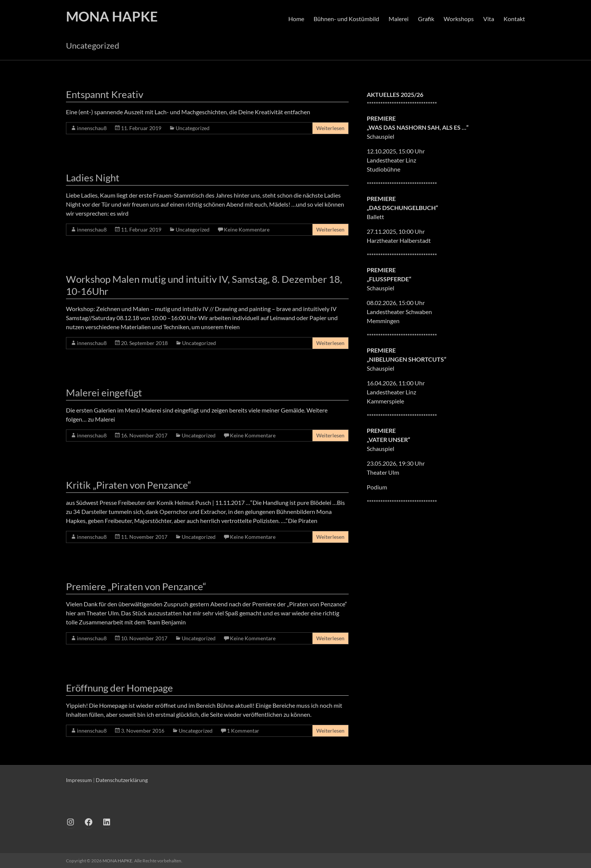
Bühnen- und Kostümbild (346, 19)
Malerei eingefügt (104, 393)
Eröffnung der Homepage (119, 688)
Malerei (399, 19)
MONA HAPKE (112, 16)
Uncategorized (193, 128)
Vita (489, 19)
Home (296, 19)
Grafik (426, 19)
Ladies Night (93, 178)
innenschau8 (92, 128)
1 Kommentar (243, 731)
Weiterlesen (330, 128)
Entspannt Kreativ (105, 94)
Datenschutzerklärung (122, 780)
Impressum (79, 780)
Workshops (459, 19)
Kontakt (514, 19)
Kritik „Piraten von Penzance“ (129, 485)
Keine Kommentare (247, 229)
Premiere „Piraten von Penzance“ (136, 586)
